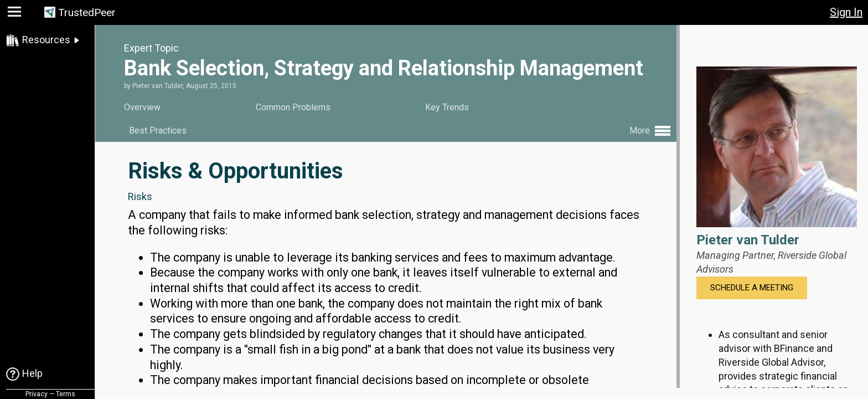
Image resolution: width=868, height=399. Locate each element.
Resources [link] (46, 40)
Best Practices (158, 131)
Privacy (37, 394)
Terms (66, 394)
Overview (142, 107)
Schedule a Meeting (752, 288)
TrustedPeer (87, 12)
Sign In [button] (846, 12)
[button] (16, 14)
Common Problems (293, 107)
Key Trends (447, 107)
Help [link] (32, 373)
